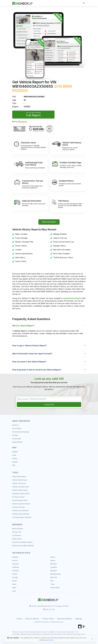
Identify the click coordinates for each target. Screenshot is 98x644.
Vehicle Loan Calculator (20, 510)
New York (54, 577)
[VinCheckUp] (22, 3)
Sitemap (79, 619)
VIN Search (22, 121)
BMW (68, 86)
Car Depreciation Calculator (22, 517)
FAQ (14, 465)
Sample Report (17, 442)
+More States (55, 588)
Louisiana (53, 567)
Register (15, 452)
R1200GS (20, 91)
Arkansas (15, 564)
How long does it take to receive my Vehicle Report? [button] (37, 370)
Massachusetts (55, 574)
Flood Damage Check (20, 500)
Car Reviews (17, 535)
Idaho (14, 588)
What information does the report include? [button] (32, 354)
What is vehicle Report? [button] (23, 326)
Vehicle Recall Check (20, 480)
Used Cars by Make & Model (22, 542)
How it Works (17, 428)
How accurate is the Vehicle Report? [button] (29, 362)
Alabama (15, 557)
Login (14, 455)
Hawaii (15, 581)
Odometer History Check (21, 494)
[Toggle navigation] (84, 3)
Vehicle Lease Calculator (21, 514)
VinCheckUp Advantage (21, 432)
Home (19, 619)
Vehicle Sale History (19, 477)
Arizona (15, 560)
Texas (52, 584)
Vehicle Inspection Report (21, 504)
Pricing (15, 458)
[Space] (48, 599)
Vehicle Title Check (19, 483)
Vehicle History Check (20, 490)
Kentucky (53, 564)
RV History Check (18, 497)
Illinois (14, 584)
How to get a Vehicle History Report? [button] (29, 346)
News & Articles (18, 529)
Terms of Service (32, 619)
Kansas (53, 560)
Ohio (52, 581)
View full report (49, 222)
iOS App (15, 435)
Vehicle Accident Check (21, 487)
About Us (15, 425)
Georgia (15, 577)
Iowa (14, 591)
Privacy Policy (48, 619)
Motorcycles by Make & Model (23, 546)
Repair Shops (17, 539)
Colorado (16, 571)
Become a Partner (65, 619)
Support (15, 462)
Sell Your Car (17, 532)
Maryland (53, 571)
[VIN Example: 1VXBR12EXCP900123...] (49, 399)
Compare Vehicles (19, 507)
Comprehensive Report (72, 298)
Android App (17, 439)
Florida (15, 574)
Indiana (53, 557)
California (16, 567)
